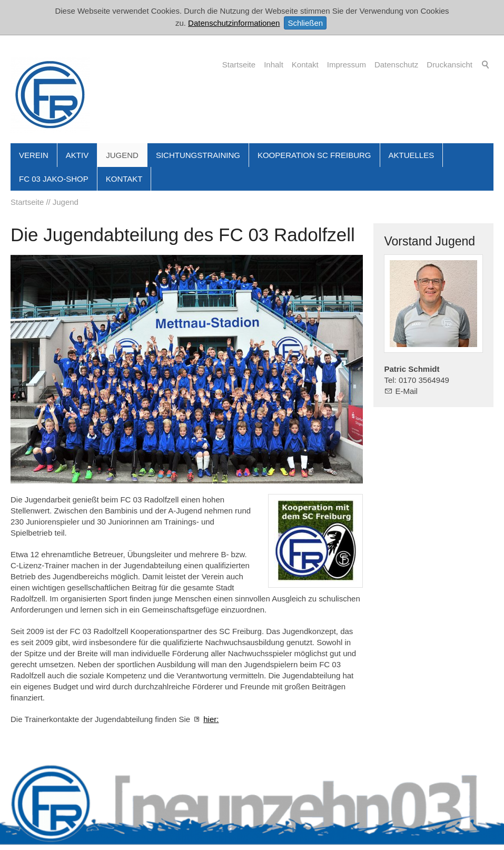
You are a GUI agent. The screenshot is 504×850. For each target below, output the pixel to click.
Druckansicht (449, 65)
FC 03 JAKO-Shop (54, 179)
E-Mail (406, 391)
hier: (211, 719)
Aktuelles (412, 155)
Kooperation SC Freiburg (314, 155)
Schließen (305, 23)
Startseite (239, 65)
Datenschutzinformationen (234, 23)
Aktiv (77, 155)
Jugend (122, 155)
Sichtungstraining (198, 155)
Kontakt (305, 65)
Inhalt (274, 65)
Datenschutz (396, 65)
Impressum (347, 65)
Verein (34, 155)
